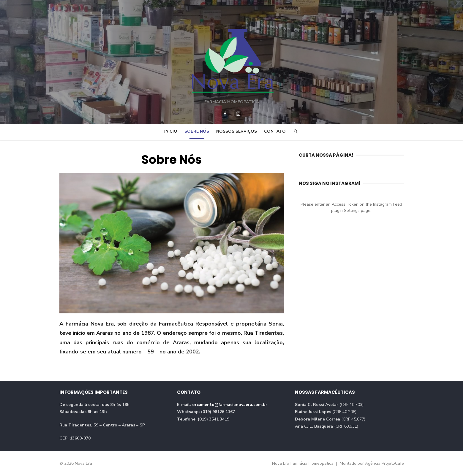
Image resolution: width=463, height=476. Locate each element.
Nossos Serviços (237, 131)
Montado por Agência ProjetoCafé (372, 463)
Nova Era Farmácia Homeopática (303, 463)
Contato (275, 131)
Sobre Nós (197, 131)
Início (171, 131)
